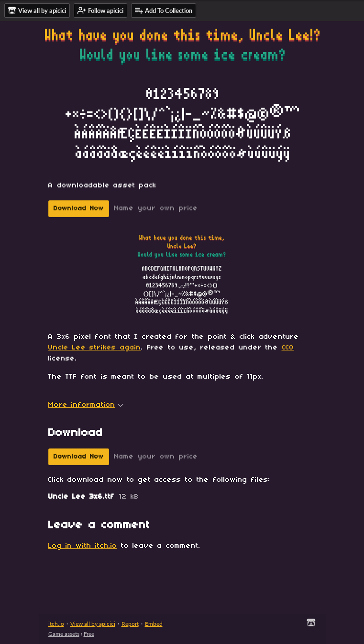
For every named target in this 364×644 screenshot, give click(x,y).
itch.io (56, 624)
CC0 (288, 348)
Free (89, 634)
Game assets (64, 634)
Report (130, 624)
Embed (154, 624)
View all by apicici (93, 624)
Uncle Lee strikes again (95, 348)
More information (86, 405)
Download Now (79, 209)
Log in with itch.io (83, 546)
